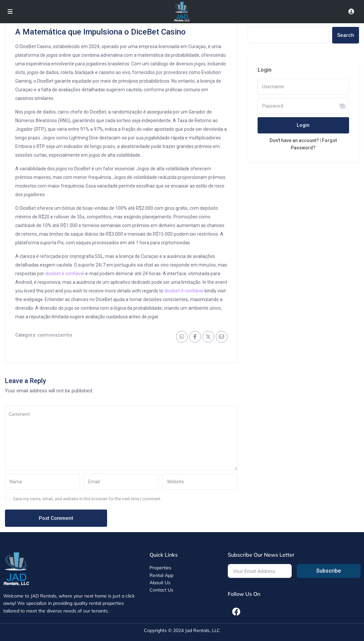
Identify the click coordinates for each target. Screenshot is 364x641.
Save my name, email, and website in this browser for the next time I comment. (87, 499)
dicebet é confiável (65, 274)
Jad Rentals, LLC (203, 630)
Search (346, 35)
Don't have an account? (294, 140)
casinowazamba (55, 335)
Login (303, 125)
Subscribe (329, 571)
